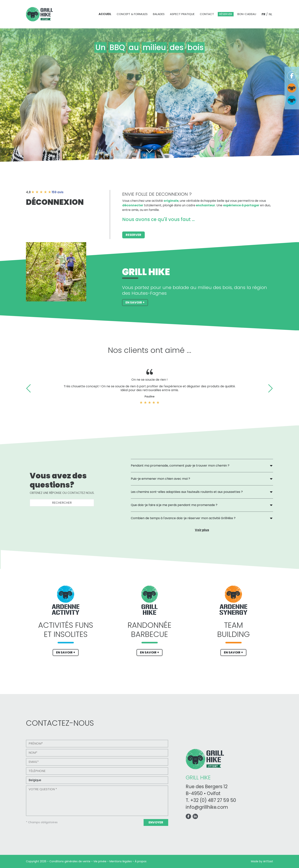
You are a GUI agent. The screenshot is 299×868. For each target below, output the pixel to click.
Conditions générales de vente (70, 861)
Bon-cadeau (247, 14)
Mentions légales (121, 861)
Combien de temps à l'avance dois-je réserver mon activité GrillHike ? (183, 518)
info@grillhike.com (207, 807)
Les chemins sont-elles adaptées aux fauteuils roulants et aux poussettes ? (187, 492)
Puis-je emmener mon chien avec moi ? (160, 479)
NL (270, 14)
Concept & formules (132, 14)
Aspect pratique (182, 14)
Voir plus (202, 530)
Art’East (268, 861)
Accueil (105, 14)
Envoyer (156, 822)
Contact (207, 14)
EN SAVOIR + (66, 652)
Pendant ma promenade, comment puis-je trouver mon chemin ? (180, 466)
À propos (141, 861)
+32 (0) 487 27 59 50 (213, 800)
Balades (159, 14)
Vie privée (100, 861)
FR (264, 14)
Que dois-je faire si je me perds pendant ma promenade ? (174, 505)
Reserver (133, 235)
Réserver (226, 14)
